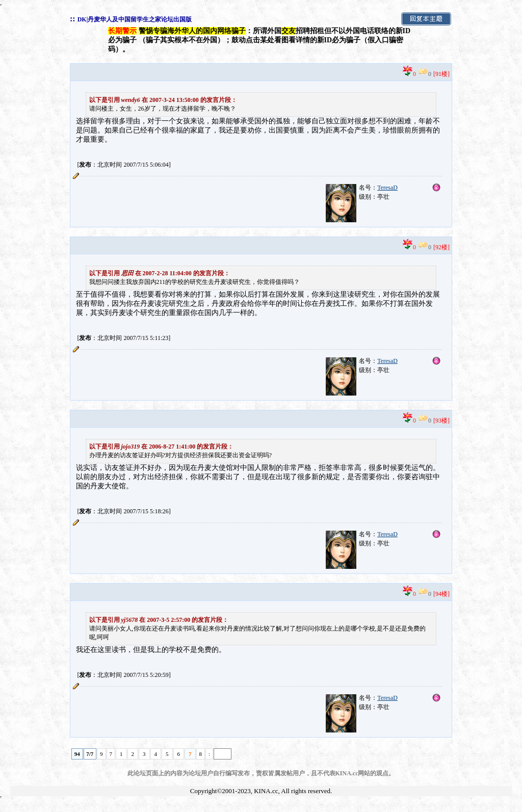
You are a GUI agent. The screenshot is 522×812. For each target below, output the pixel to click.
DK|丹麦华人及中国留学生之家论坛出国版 (135, 19)
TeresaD (387, 188)
